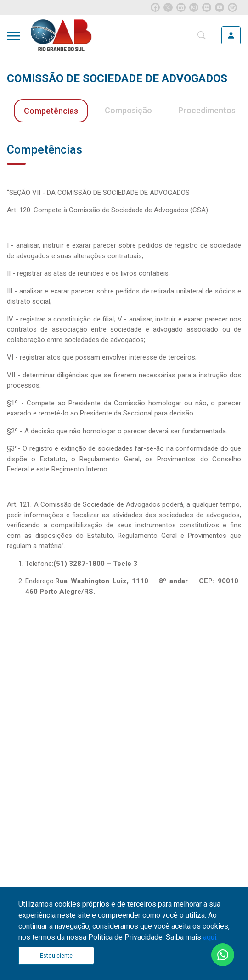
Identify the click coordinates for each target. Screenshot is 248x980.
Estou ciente (56, 955)
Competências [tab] (51, 111)
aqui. (210, 937)
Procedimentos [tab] (207, 110)
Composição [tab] (128, 110)
